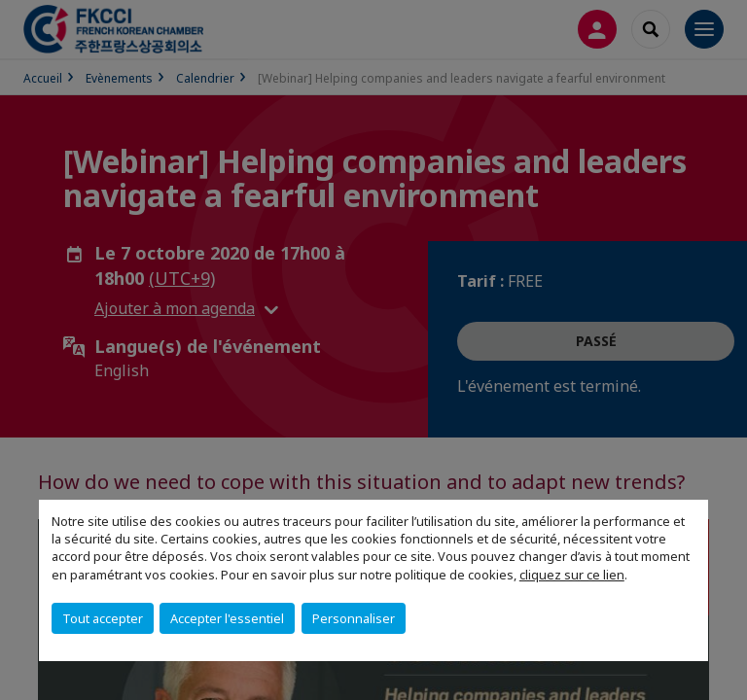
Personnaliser (354, 618)
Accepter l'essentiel (227, 618)
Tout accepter (103, 618)
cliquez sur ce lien (572, 575)
